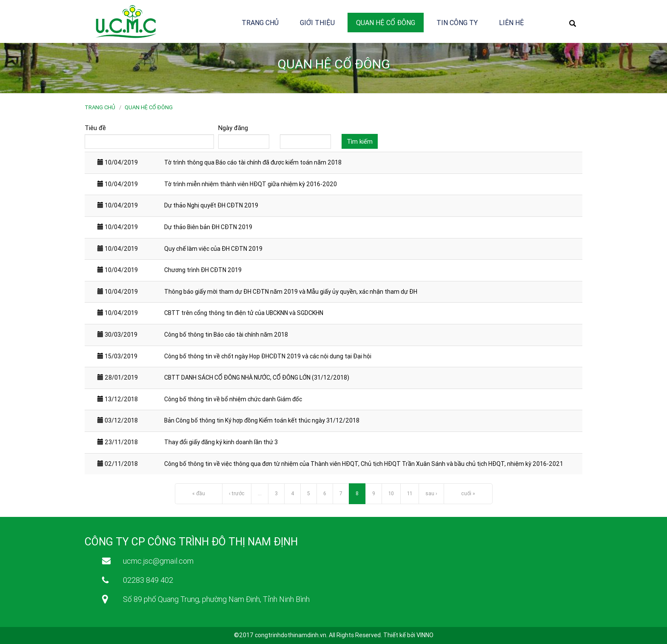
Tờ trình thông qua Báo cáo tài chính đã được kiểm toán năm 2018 (253, 162)
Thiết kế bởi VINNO (408, 635)
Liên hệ (512, 23)
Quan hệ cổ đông (386, 23)
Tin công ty (457, 23)
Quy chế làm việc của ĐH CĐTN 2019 (213, 249)
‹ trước (237, 493)
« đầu (199, 493)
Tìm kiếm (360, 141)
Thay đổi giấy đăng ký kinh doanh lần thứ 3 (221, 442)
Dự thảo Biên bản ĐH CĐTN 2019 (208, 227)
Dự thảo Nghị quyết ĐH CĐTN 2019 (211, 205)
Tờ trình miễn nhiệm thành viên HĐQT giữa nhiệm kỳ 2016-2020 (251, 184)
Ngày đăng (233, 128)
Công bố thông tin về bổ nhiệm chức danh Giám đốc (233, 399)
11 (410, 493)
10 (391, 493)
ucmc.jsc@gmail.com (158, 561)
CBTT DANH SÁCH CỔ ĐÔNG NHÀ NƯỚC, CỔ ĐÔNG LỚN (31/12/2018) (257, 377)
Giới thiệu (317, 23)
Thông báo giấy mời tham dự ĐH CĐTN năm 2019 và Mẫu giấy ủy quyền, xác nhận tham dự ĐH (291, 292)
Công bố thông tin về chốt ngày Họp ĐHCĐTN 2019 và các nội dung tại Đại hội (268, 356)
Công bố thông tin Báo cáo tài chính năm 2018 (226, 335)
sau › (431, 493)
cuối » (468, 493)
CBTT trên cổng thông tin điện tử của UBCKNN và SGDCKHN (244, 313)
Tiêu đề (95, 128)
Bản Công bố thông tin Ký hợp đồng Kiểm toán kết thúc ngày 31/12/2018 (262, 420)
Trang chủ (260, 23)
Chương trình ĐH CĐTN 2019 (203, 270)
